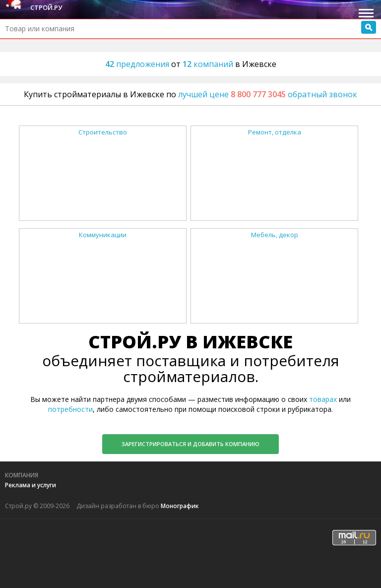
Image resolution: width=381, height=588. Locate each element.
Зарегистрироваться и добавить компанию (190, 444)
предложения (138, 64)
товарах (323, 399)
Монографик (180, 506)
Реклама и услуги (31, 485)
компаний (209, 64)
